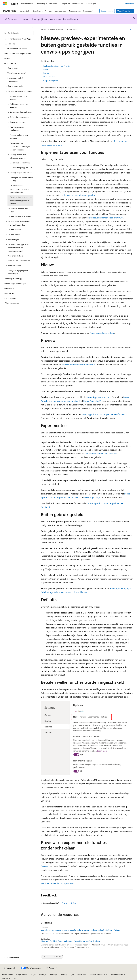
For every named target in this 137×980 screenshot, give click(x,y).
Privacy (53, 974)
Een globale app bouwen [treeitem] (20, 163)
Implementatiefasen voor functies (57, 66)
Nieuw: (46, 69)
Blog (32, 974)
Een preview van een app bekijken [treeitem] (18, 210)
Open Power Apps (125, 11)
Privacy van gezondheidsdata (73, 974)
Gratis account (107, 11)
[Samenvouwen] (33, 27)
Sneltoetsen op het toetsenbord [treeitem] (15, 80)
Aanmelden (129, 3)
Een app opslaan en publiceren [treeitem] (20, 217)
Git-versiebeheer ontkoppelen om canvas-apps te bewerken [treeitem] (20, 189)
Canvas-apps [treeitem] (13, 68)
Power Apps (72, 29)
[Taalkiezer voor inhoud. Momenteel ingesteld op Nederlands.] (10, 968)
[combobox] (18, 33)
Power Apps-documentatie (99, 397)
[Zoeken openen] (121, 4)
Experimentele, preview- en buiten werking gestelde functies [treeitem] (21, 200)
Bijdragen (43, 974)
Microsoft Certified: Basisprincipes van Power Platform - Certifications (70, 941)
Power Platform (57, 29)
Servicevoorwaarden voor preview (80, 195)
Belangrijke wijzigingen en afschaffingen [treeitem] (18, 272)
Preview (46, 73)
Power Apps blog (91, 401)
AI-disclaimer (7, 974)
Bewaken (45, 866)
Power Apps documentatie (102, 333)
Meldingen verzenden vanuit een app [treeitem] (21, 179)
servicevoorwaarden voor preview (78, 364)
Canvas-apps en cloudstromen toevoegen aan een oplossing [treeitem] (20, 146)
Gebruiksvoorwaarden (99, 974)
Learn (44, 29)
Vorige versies (22, 974)
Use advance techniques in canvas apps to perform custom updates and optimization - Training (81, 930)
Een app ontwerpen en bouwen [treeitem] (19, 97)
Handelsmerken (118, 974)
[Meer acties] (131, 30)
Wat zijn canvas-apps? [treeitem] (17, 73)
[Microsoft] (5, 4)
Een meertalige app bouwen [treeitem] (21, 168)
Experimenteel (49, 76)
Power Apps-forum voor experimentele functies (103, 414)
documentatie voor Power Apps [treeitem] (18, 39)
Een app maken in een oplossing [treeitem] (19, 137)
